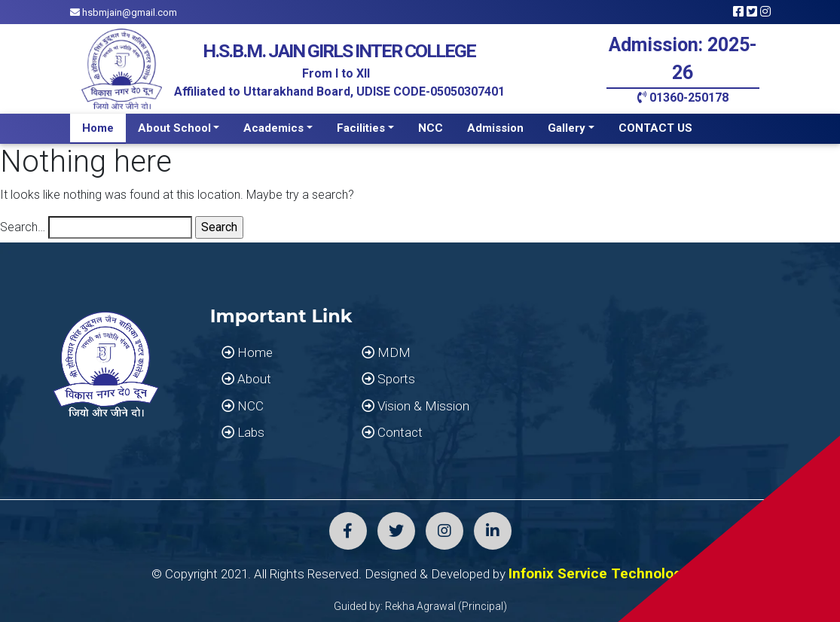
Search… (23, 227)
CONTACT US (655, 128)
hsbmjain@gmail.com (124, 12)
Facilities (361, 128)
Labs (243, 432)
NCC (431, 128)
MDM (386, 352)
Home (98, 128)
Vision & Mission (415, 406)
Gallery (567, 128)
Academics (273, 128)
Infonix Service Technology (599, 573)
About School (174, 128)
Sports (388, 379)
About (246, 379)
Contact (392, 432)
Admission (495, 128)
